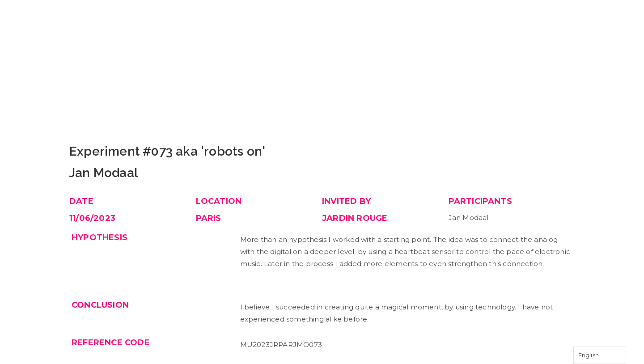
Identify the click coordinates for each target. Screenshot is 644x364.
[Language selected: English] (600, 355)
